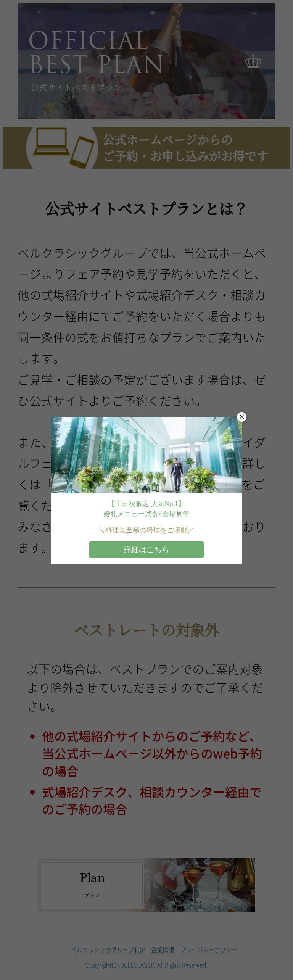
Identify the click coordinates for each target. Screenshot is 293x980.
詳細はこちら (146, 550)
